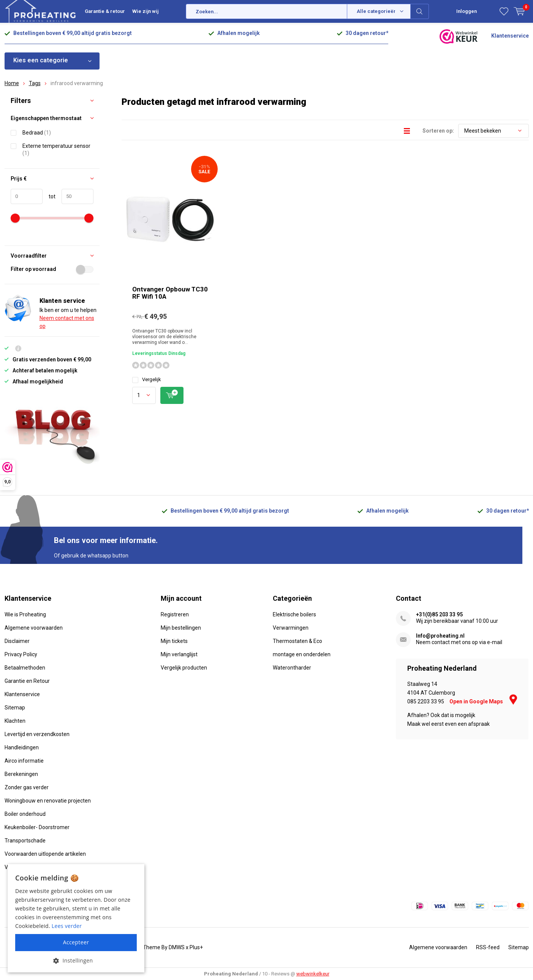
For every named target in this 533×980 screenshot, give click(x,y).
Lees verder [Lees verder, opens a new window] (67, 926)
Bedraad (37, 132)
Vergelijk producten (184, 668)
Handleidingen (22, 747)
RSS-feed (488, 947)
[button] (76, 960)
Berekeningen (21, 774)
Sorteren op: (438, 131)
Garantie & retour (105, 11)
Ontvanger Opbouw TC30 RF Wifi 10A (170, 293)
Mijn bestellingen (181, 628)
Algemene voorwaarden (34, 628)
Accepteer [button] (76, 942)
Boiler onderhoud (25, 814)
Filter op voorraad (52, 269)
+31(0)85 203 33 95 (439, 614)
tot (49, 196)
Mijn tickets (174, 641)
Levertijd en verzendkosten (37, 734)
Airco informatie (24, 761)
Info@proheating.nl (440, 636)
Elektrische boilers (294, 614)
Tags (35, 83)
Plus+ (196, 947)
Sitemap (15, 708)
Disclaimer (17, 641)
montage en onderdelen (302, 654)
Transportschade (25, 841)
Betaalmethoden (25, 668)
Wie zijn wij (145, 11)
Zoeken (420, 11)
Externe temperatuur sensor (56, 149)
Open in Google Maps (483, 701)
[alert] (76, 918)
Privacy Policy (21, 654)
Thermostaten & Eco (297, 641)
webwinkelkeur (313, 974)
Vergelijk (147, 380)
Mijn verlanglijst (179, 654)
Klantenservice (510, 36)
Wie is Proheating (25, 614)
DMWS (177, 947)
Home (12, 83)
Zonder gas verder (27, 787)
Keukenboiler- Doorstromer (37, 827)
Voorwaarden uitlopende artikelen (45, 854)
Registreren (175, 614)
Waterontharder (292, 668)
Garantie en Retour (27, 681)
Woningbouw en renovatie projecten (48, 801)
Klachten (15, 721)
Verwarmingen (291, 628)
